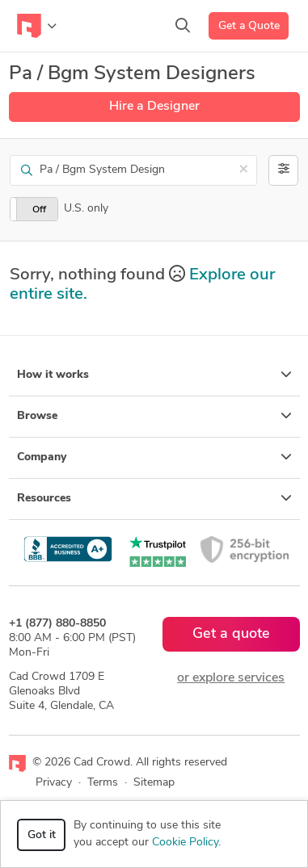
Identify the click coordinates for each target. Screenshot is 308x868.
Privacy (54, 783)
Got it (42, 835)
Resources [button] (154, 498)
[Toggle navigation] (37, 26)
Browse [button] (154, 416)
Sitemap (154, 783)
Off (39, 210)
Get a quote (231, 634)
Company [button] (154, 457)
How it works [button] (154, 375)
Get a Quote (249, 26)
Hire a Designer (154, 107)
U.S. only (86, 209)
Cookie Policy (185, 843)
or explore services (231, 678)
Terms (103, 783)
